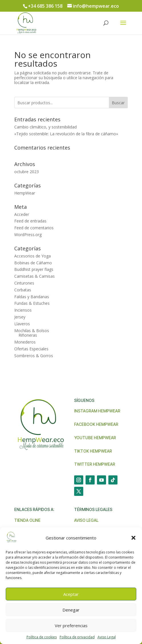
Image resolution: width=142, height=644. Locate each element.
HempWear (25, 193)
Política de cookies (42, 637)
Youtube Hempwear (95, 438)
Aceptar (71, 594)
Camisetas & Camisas (35, 276)
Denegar (71, 610)
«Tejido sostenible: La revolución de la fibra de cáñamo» (66, 134)
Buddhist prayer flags (34, 269)
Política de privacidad (77, 637)
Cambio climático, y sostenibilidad (45, 127)
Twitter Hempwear (95, 464)
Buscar (118, 103)
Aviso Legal (107, 637)
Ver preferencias (71, 625)
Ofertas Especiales (31, 349)
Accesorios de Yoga (33, 256)
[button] (133, 538)
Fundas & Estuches (32, 303)
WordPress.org (28, 235)
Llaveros (22, 324)
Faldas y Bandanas (32, 297)
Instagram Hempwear (97, 411)
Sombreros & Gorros (34, 356)
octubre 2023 (27, 172)
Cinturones (24, 283)
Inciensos (23, 310)
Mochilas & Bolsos (32, 331)
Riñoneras (28, 335)
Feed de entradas (30, 221)
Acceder (22, 214)
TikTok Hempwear (93, 451)
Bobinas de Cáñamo (33, 263)
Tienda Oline (27, 520)
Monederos (25, 342)
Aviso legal (86, 520)
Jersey (20, 317)
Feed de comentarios (34, 228)
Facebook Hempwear (96, 424)
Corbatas (23, 290)
